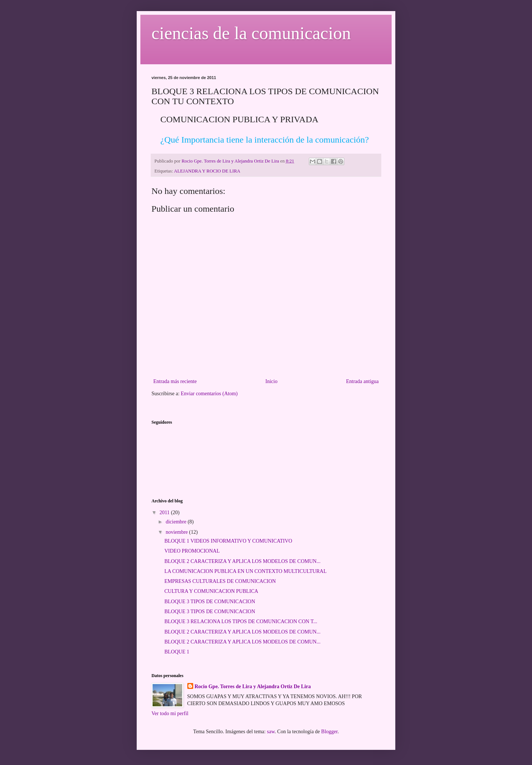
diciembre (176, 522)
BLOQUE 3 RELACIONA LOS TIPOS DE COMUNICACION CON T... (241, 621)
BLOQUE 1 (177, 652)
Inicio (271, 381)
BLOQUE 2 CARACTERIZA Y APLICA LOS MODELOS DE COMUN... (242, 561)
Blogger (329, 732)
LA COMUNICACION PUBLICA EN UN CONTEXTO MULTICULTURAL (245, 571)
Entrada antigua (362, 381)
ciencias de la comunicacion (251, 33)
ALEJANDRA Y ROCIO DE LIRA (207, 171)
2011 (165, 513)
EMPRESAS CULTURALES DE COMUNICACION (220, 581)
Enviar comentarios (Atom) (209, 394)
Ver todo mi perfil (170, 713)
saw (271, 732)
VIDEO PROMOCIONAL (192, 551)
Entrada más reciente (175, 381)
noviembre (177, 532)
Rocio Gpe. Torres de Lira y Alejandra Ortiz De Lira (253, 687)
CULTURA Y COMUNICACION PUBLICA (211, 591)
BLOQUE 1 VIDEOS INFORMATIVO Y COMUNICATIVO (228, 541)
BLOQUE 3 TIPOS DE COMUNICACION (210, 602)
